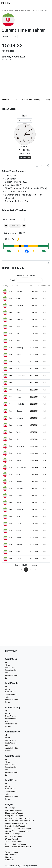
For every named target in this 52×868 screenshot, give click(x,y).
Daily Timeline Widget (13, 810)
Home (4, 10)
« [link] (17, 569)
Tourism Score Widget (14, 842)
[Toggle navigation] (48, 3)
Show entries (26, 276)
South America (11, 670)
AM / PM (23, 158)
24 (29, 158)
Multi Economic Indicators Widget (18, 847)
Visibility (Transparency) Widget (17, 831)
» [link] (35, 569)
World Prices (11, 780)
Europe (8, 678)
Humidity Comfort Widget (15, 826)
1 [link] (26, 569)
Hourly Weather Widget (14, 816)
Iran (28, 10)
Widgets (9, 804)
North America (11, 668)
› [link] (31, 569)
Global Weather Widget (14, 813)
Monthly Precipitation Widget (16, 823)
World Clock (13, 10)
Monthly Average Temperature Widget (20, 821)
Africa (7, 665)
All (6, 662)
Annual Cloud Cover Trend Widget (18, 829)
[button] (12, 286)
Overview (5, 100)
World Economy (13, 707)
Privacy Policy (11, 855)
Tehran (35, 10)
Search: (13, 280)
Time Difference (17, 100)
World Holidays (12, 732)
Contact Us (9, 860)
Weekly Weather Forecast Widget (18, 818)
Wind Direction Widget (14, 836)
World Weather (12, 683)
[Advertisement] (20, 76)
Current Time (15, 226)
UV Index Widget (11, 839)
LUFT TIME (7, 3)
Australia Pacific (11, 675)
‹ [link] (22, 569)
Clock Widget (10, 808)
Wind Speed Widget (13, 834)
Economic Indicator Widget (15, 844)
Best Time (28, 100)
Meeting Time (39, 100)
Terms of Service (12, 852)
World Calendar (13, 756)
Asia (22, 10)
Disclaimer (9, 857)
